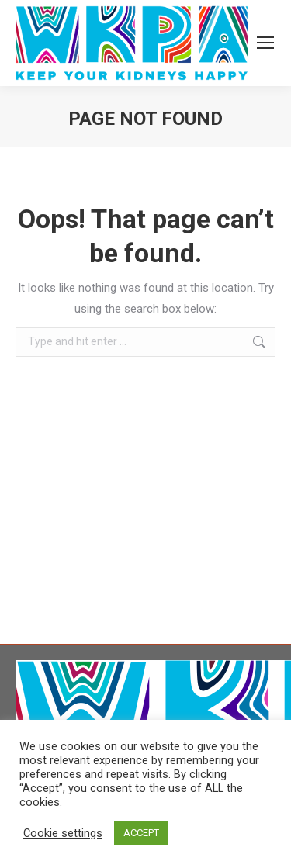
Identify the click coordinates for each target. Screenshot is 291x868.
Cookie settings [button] (63, 833)
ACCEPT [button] (141, 833)
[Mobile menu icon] (265, 43)
